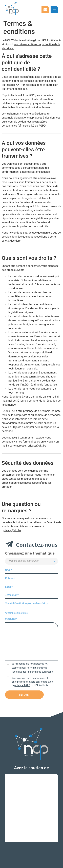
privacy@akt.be (37, 446)
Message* (32, 639)
